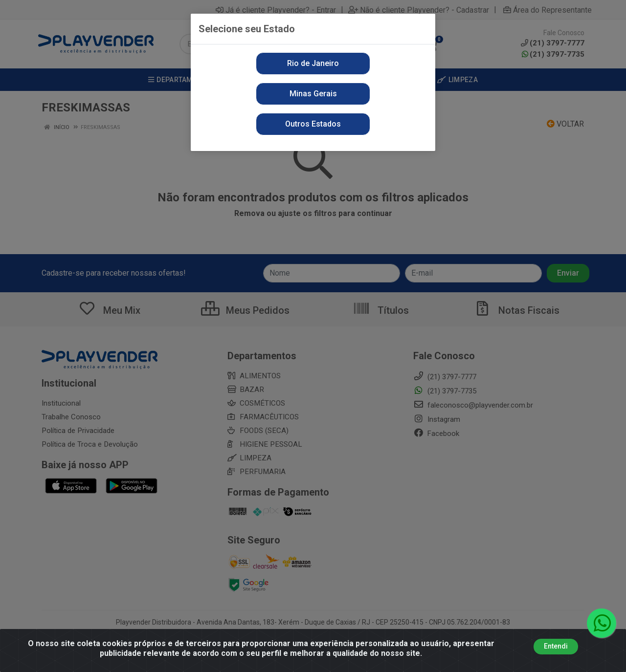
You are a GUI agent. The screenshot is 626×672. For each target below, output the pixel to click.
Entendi (556, 646)
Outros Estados (313, 124)
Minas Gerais (313, 94)
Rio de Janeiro (313, 63)
